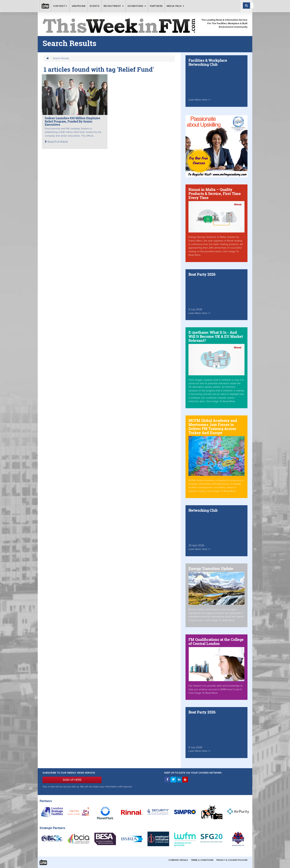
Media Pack (176, 6)
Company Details (178, 860)
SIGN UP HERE (72, 780)
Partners (156, 6)
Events (95, 6)
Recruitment (114, 6)
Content (60, 6)
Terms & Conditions (202, 860)
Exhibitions (137, 6)
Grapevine (79, 6)
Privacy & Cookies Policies (232, 860)
